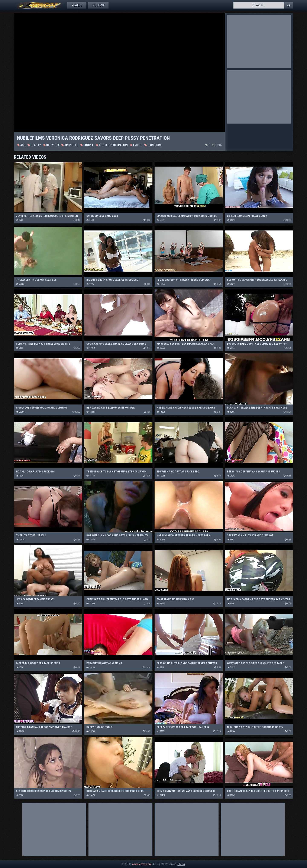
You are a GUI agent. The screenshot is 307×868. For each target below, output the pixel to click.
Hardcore (153, 145)
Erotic (136, 145)
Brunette (70, 145)
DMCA (181, 864)
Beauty (34, 145)
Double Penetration (112, 145)
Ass (21, 145)
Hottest (99, 5)
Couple (87, 145)
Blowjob (51, 145)
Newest (77, 5)
